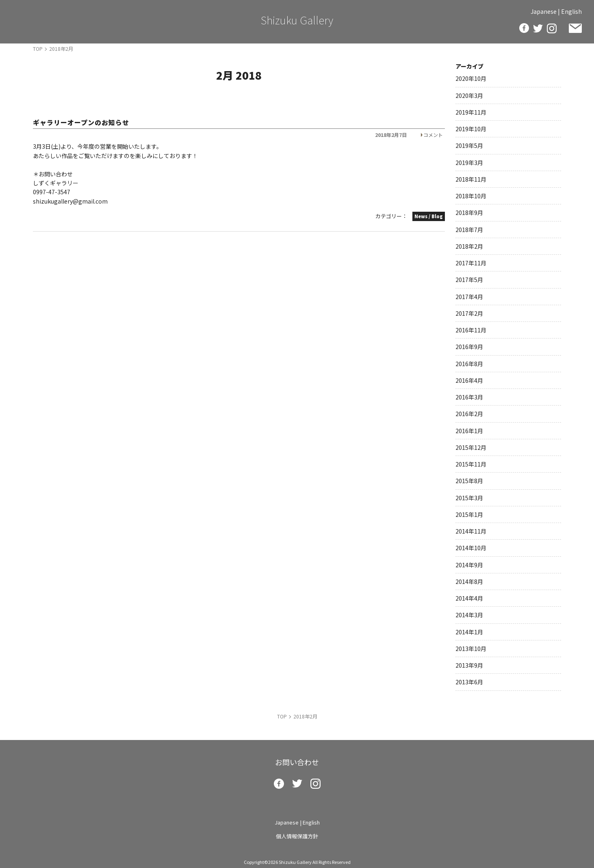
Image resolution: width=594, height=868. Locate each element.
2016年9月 (469, 347)
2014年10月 (471, 548)
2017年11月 (471, 263)
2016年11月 (471, 330)
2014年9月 (469, 565)
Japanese (544, 11)
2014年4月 (469, 598)
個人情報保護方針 (297, 836)
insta (552, 28)
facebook (524, 28)
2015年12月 (471, 447)
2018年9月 (469, 213)
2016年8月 (469, 364)
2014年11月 (471, 531)
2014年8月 (469, 582)
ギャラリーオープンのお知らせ (81, 122)
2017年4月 (469, 297)
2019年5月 (469, 145)
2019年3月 (469, 163)
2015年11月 (471, 464)
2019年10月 (471, 129)
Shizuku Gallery (297, 20)
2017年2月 (469, 313)
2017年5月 (469, 280)
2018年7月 (469, 230)
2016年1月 (469, 431)
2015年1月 (469, 514)
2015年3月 (469, 498)
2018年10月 (471, 196)
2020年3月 (469, 95)
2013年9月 (469, 665)
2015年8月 (469, 481)
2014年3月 (469, 615)
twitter (538, 28)
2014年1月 (469, 632)
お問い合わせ (575, 28)
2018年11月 (471, 179)
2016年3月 (469, 397)
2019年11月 (471, 112)
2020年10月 (471, 78)
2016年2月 (469, 414)
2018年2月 (469, 246)
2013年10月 (471, 649)
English (571, 11)
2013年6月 (469, 682)
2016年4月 (469, 380)
